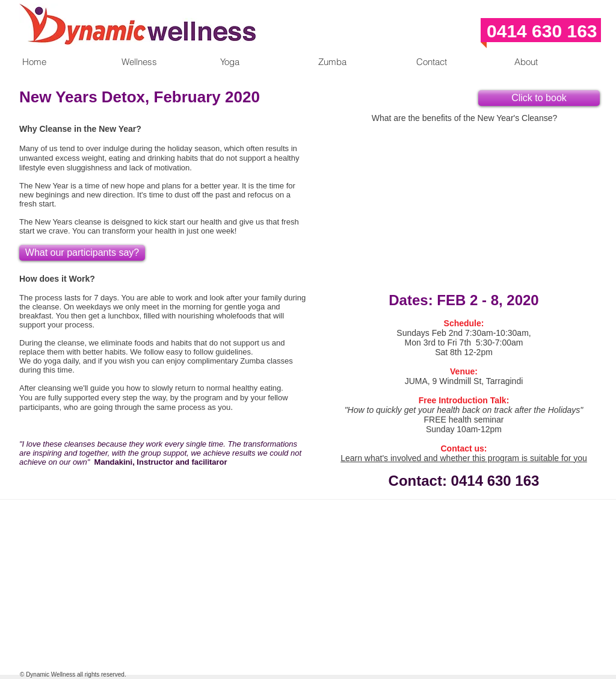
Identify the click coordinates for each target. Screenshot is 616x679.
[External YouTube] (465, 197)
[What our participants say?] (82, 253)
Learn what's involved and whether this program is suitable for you (464, 458)
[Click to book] (539, 98)
